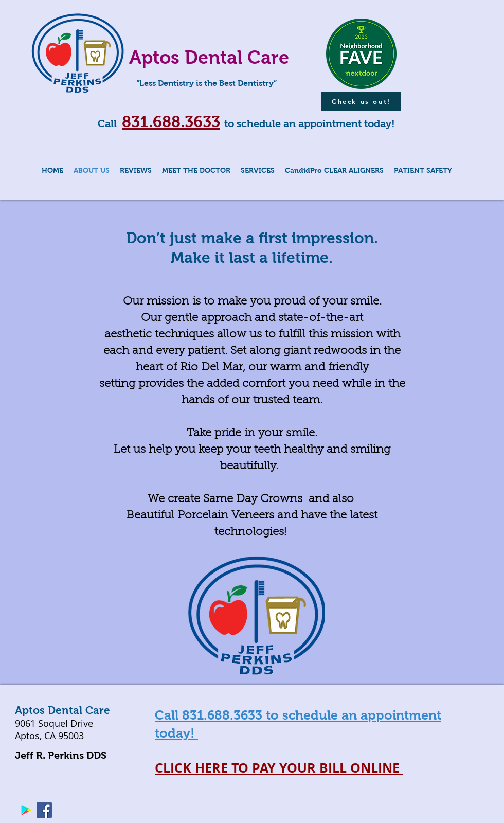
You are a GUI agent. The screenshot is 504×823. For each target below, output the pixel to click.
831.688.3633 (171, 122)
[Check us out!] (361, 101)
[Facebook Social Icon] (44, 810)
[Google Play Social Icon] (26, 810)
